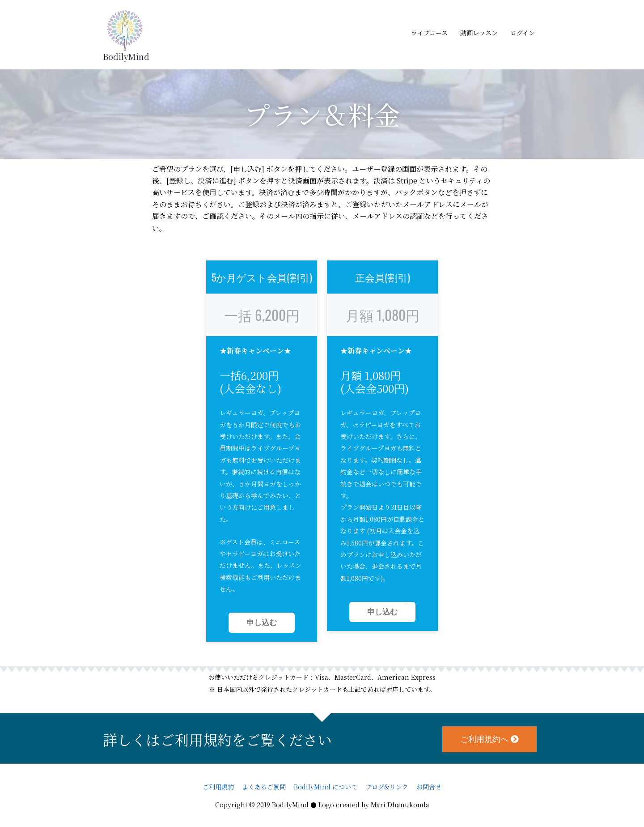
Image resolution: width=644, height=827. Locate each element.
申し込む (262, 623)
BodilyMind (126, 56)
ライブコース (429, 33)
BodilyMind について (326, 787)
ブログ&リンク (387, 787)
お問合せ (429, 787)
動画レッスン (479, 33)
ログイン (523, 33)
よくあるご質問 (264, 787)
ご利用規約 (218, 787)
